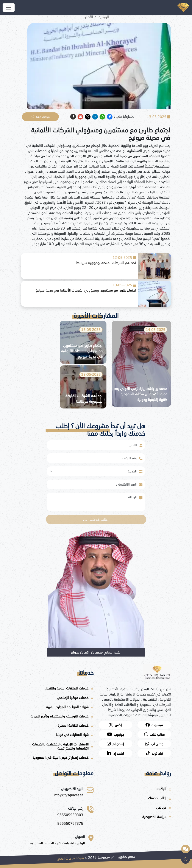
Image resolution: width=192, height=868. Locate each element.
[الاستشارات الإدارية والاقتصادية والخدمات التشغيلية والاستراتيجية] (57, 747)
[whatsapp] (102, 117)
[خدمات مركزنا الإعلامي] (57, 698)
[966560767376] (70, 823)
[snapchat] (154, 734)
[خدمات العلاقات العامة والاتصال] (57, 689)
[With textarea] (93, 502)
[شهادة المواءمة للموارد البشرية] (57, 708)
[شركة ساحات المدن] (9, 8)
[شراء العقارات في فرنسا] (57, 735)
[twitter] (88, 117)
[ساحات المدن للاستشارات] (68, 795)
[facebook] (110, 117)
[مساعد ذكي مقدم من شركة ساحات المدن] (186, 849)
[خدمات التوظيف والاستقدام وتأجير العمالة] (57, 717)
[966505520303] (70, 815)
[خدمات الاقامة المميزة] (57, 726)
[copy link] (73, 117)
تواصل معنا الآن (40, 117)
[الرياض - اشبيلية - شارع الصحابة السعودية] (57, 843)
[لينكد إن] (116, 753)
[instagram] (116, 744)
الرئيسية (104, 17)
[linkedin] (95, 117)
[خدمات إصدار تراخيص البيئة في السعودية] (57, 758)
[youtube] (116, 734)
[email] (80, 117)
